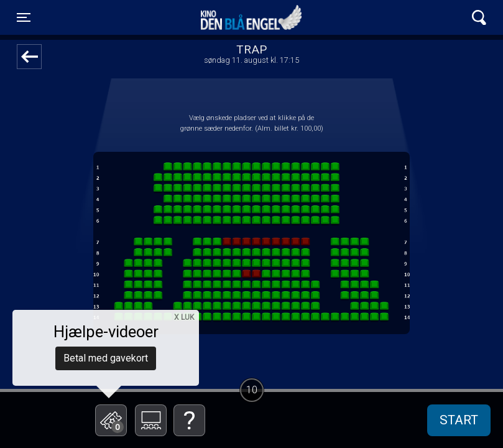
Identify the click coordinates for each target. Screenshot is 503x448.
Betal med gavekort (106, 358)
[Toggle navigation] (24, 17)
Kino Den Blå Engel (251, 17)
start (459, 420)
